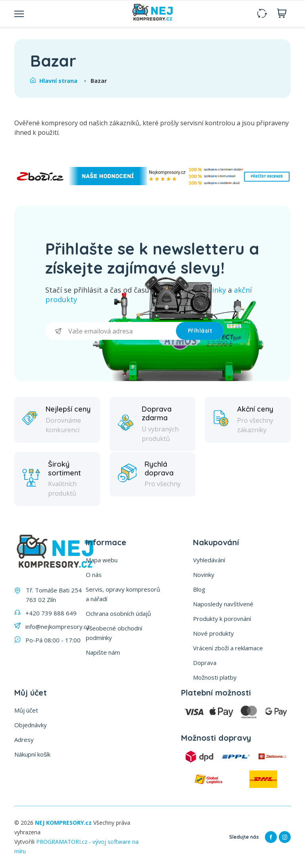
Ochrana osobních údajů (118, 613)
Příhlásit (200, 331)
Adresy (24, 740)
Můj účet (26, 710)
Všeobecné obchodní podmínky (114, 633)
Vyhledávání (209, 560)
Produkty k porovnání (222, 619)
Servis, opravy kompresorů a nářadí (123, 594)
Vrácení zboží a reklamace (228, 648)
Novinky (204, 575)
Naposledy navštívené (223, 604)
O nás (94, 575)
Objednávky (31, 725)
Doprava (205, 663)
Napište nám (103, 652)
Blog (199, 589)
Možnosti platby (215, 677)
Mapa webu (102, 560)
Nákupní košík (32, 754)
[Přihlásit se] (111, 331)
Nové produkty (213, 633)
